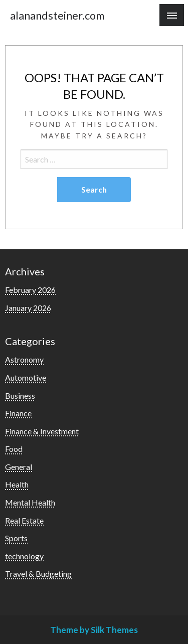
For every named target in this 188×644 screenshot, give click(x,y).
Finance (18, 413)
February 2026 (30, 290)
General (19, 467)
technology (24, 556)
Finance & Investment (42, 431)
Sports (16, 538)
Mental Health (30, 502)
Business (20, 395)
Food (14, 449)
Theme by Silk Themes (94, 630)
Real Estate (24, 520)
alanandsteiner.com (57, 16)
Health (17, 484)
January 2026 (28, 308)
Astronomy (24, 359)
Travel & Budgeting (38, 574)
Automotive (26, 377)
